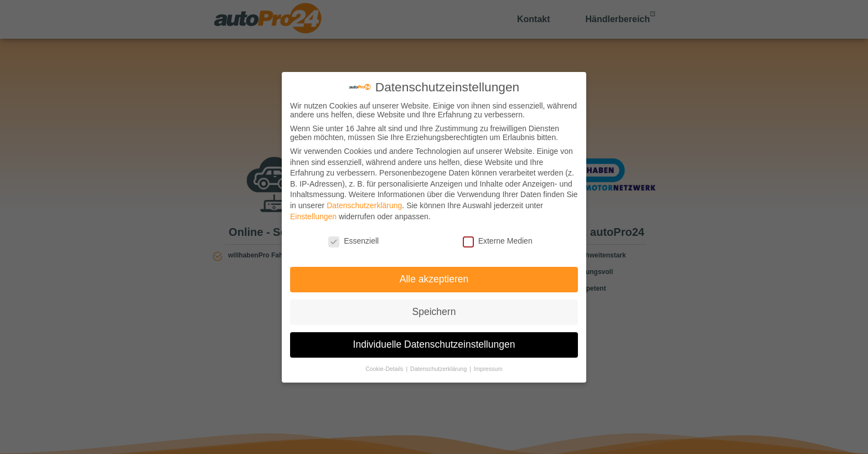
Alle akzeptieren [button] (434, 279)
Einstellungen (313, 216)
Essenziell (353, 241)
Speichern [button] (434, 312)
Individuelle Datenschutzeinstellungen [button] (434, 344)
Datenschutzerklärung (364, 205)
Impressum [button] (488, 369)
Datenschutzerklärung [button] (439, 369)
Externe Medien (498, 241)
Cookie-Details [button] (385, 369)
